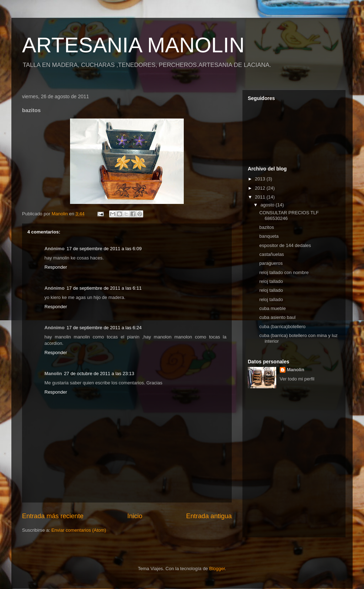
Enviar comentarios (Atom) (79, 530)
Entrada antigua (209, 516)
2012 (261, 188)
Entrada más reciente (53, 516)
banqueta (269, 236)
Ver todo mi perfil (297, 379)
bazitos (266, 227)
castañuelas (271, 254)
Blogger (217, 569)
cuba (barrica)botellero (282, 327)
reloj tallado (271, 281)
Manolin (296, 370)
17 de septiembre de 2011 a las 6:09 (104, 249)
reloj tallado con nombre (284, 272)
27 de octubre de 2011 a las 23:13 (99, 374)
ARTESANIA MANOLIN (133, 45)
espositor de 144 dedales (285, 245)
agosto (268, 205)
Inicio (135, 516)
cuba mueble (272, 308)
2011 (261, 197)
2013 (261, 179)
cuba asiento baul (277, 317)
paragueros (271, 263)
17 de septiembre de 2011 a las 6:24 (104, 328)
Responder (56, 267)
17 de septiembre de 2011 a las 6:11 (104, 288)
